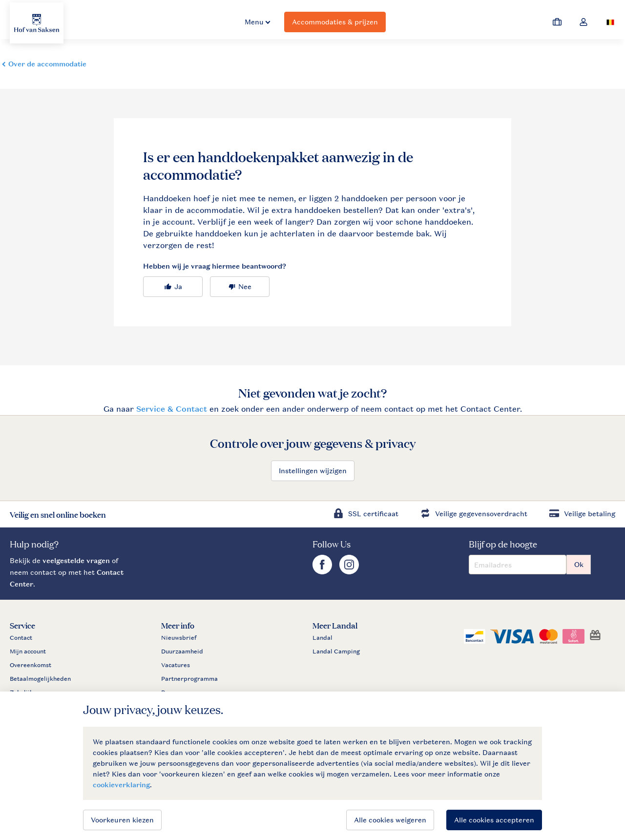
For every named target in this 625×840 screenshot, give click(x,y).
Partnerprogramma (189, 679)
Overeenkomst (31, 665)
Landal (323, 638)
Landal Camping (336, 651)
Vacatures (176, 665)
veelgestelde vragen (76, 560)
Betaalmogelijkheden (40, 679)
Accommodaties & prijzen (335, 22)
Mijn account (28, 651)
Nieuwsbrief (179, 638)
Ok (579, 564)
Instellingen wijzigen (313, 471)
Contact (21, 638)
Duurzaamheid (182, 651)
